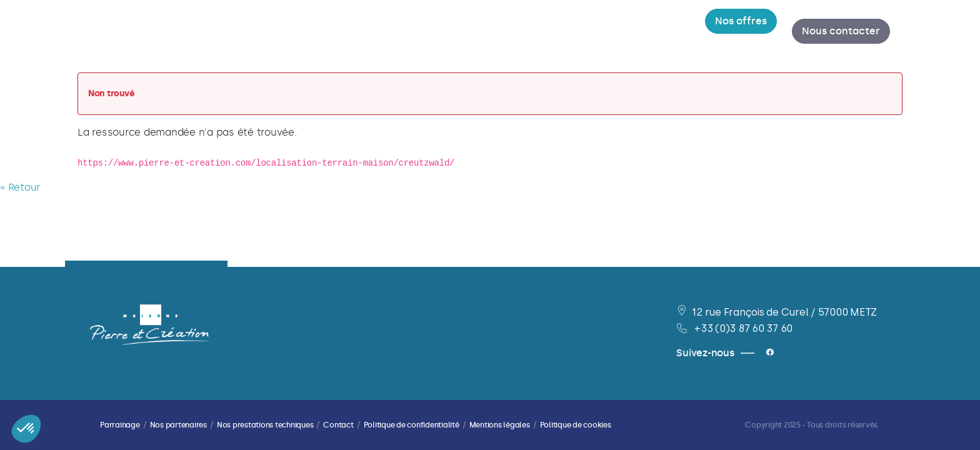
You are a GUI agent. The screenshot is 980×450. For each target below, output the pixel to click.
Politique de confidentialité (412, 425)
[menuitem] (329, 31)
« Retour (20, 187)
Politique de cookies (576, 425)
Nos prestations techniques (265, 425)
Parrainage (120, 425)
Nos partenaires (178, 425)
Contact (338, 425)
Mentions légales (500, 425)
